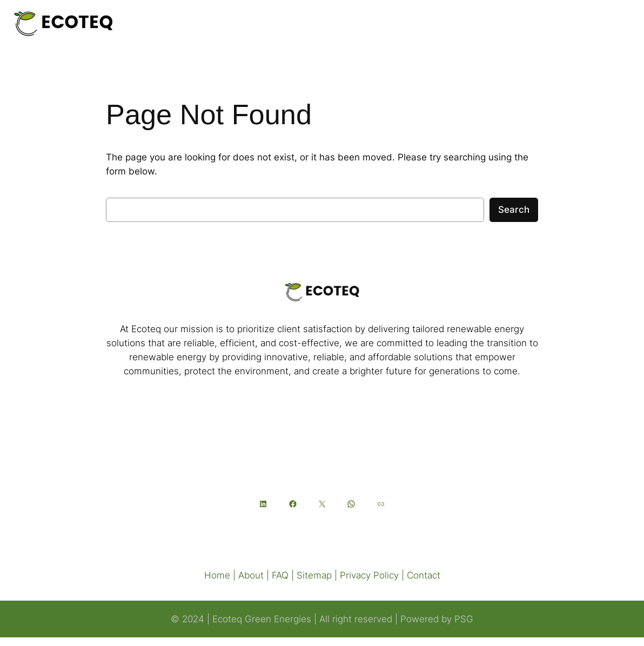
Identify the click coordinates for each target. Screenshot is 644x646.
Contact (424, 575)
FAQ (280, 575)
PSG (464, 619)
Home (217, 575)
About (251, 575)
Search (514, 210)
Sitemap (314, 575)
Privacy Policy (369, 575)
